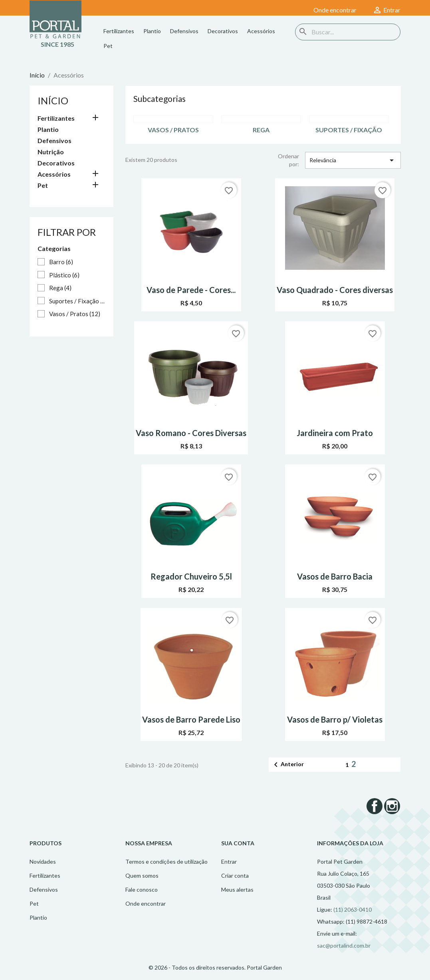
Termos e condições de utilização (166, 861)
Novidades (43, 861)
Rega (60, 288)
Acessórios (261, 31)
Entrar (229, 861)
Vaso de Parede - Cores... (191, 290)
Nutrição (51, 152)
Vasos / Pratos (75, 314)
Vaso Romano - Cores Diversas (191, 433)
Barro (61, 262)
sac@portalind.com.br (344, 945)
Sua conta (238, 843)
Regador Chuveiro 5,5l (191, 576)
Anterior (287, 765)
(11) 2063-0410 (353, 909)
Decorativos (223, 31)
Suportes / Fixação (77, 301)
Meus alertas (237, 889)
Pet (108, 46)
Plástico (64, 275)
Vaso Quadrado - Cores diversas (335, 290)
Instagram (392, 806)
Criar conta (235, 875)
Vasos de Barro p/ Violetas (335, 719)
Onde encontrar (146, 903)
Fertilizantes (119, 31)
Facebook (375, 806)
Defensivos (184, 31)
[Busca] (348, 32)
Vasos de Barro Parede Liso (191, 719)
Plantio (152, 31)
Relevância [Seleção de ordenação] (353, 160)
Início (53, 101)
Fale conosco (142, 889)
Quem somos (142, 875)
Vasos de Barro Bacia (335, 576)
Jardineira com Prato (335, 433)
